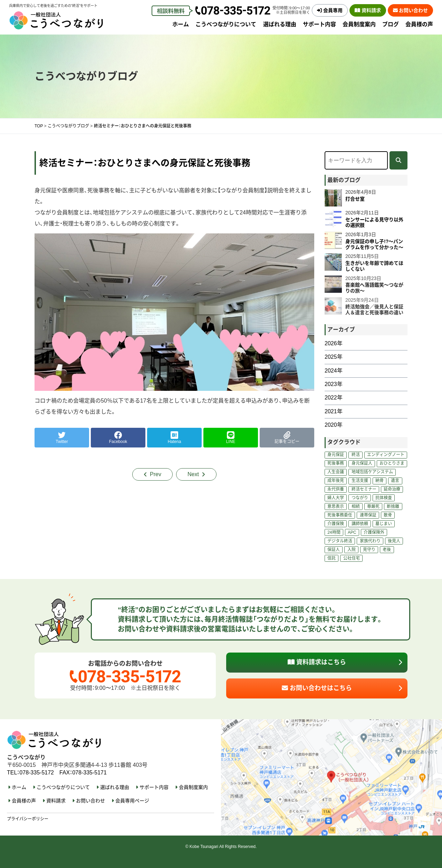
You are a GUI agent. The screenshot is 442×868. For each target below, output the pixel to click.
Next (193, 474)
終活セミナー (364, 489)
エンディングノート (386, 455)
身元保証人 (362, 463)
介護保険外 (374, 532)
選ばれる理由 (280, 24)
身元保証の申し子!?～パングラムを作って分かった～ (374, 244)
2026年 (334, 343)
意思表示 (336, 507)
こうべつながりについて (226, 24)
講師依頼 (360, 524)
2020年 (334, 425)
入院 (352, 550)
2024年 (334, 371)
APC (352, 532)
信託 (331, 558)
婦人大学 (336, 498)
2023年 (334, 384)
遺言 (395, 481)
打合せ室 (355, 199)
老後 (387, 550)
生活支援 (360, 481)
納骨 (379, 481)
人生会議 (336, 472)
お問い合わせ (411, 10)
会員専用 (330, 10)
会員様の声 (419, 24)
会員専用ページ (132, 801)
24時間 (334, 532)
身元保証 (336, 455)
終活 (356, 455)
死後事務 (336, 463)
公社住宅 (352, 558)
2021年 (334, 411)
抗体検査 (384, 498)
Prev (156, 474)
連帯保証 (368, 515)
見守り (369, 550)
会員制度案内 (359, 24)
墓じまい (384, 524)
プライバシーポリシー (28, 819)
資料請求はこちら (317, 662)
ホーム (181, 24)
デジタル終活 (340, 541)
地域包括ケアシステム (372, 472)
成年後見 (336, 481)
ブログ (391, 24)
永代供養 (336, 489)
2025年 (334, 357)
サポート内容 (319, 24)
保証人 (334, 550)
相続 (356, 507)
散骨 (388, 515)
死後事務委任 (340, 515)
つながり (360, 498)
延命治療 (392, 489)
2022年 (334, 398)
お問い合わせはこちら (317, 688)
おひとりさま (392, 463)
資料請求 (368, 10)
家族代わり (370, 541)
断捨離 (393, 507)
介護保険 (336, 524)
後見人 (394, 541)
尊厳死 (373, 507)
